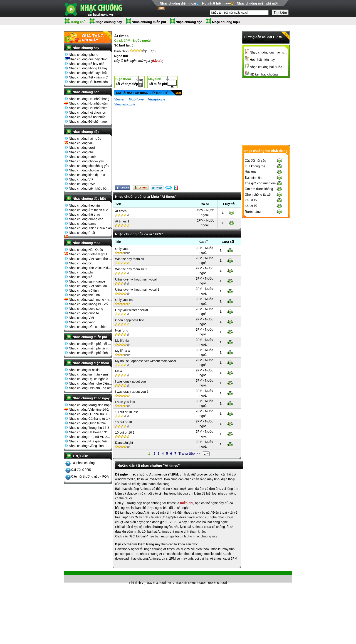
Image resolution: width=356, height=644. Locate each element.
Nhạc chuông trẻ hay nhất (87, 64)
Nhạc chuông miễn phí (149, 22)
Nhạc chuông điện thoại (178, 3)
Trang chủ (78, 22)
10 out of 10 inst (126, 412)
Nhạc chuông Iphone (83, 55)
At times (121, 211)
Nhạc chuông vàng (82, 322)
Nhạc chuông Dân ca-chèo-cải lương (90, 327)
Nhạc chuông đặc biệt (89, 199)
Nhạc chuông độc (189, 22)
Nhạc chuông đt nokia (84, 370)
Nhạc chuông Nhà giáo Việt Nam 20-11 (90, 441)
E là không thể (255, 166)
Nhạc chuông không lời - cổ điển (90, 304)
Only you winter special (131, 310)
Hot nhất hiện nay (215, 3)
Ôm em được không (259, 189)
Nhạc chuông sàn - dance (87, 281)
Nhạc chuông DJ (81, 263)
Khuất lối (251, 200)
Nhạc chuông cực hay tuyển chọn (269, 52)
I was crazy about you (130, 381)
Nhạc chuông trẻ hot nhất (87, 117)
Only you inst (124, 300)
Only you (121, 249)
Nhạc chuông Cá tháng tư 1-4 (90, 419)
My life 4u (122, 341)
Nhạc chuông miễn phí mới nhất (90, 344)
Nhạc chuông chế (81, 152)
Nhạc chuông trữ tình (84, 290)
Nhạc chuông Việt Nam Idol (88, 286)
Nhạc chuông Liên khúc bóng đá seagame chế (90, 188)
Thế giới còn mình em (260, 183)
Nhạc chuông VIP (81, 179)
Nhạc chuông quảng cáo (86, 219)
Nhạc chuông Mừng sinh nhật (90, 405)
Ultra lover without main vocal (136, 279)
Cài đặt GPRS (81, 470)
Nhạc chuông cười (82, 148)
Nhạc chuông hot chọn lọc (87, 112)
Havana (250, 171)
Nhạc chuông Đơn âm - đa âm (90, 388)
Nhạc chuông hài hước (85, 139)
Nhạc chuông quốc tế (84, 313)
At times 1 (122, 221)
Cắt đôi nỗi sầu (255, 161)
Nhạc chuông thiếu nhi (85, 295)
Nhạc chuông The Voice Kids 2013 (90, 268)
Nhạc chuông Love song (86, 309)
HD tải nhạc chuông (264, 74)
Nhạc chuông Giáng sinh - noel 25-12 (90, 446)
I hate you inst (125, 402)
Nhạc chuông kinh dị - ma (87, 175)
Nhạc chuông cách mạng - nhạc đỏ (90, 300)
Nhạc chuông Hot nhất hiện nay (90, 108)
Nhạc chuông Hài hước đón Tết (90, 82)
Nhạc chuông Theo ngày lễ (91, 400)
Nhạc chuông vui (81, 143)
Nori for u (122, 330)
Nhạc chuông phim (82, 272)
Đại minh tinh (254, 178)
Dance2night (124, 443)
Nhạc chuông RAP (82, 184)
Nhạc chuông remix (83, 157)
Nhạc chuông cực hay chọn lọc (90, 59)
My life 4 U (123, 351)
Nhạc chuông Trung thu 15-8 (89, 428)
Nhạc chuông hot (86, 92)
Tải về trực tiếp (127, 82)
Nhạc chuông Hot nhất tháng (89, 99)
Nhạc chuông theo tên (84, 205)
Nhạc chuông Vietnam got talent (90, 254)
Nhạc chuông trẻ (80, 277)
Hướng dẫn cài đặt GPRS (263, 37)
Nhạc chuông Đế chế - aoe (88, 122)
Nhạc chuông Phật (82, 233)
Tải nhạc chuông (83, 463)
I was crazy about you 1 (132, 392)
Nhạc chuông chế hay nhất (88, 73)
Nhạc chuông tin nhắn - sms (89, 374)
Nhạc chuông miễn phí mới (257, 3)
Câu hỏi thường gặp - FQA (90, 476)
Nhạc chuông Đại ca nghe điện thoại (90, 379)
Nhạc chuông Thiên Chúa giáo (90, 228)
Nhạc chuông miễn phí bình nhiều (90, 353)
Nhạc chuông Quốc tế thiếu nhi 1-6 (90, 423)
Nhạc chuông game (83, 224)
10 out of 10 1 (125, 432)
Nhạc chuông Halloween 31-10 (90, 432)
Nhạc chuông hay (109, 22)
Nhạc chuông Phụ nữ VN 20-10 (90, 437)
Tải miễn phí (158, 82)
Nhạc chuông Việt (81, 318)
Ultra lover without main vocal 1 (137, 290)
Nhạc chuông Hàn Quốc (86, 250)
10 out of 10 (124, 422)
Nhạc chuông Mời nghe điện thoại (90, 383)
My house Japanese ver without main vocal (146, 361)
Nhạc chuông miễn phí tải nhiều (90, 348)
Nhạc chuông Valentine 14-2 (89, 410)
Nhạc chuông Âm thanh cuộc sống (90, 210)
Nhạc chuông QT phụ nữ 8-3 (89, 414)
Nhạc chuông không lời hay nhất (90, 68)
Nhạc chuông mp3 (226, 22)
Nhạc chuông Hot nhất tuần (88, 103)
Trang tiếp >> (189, 453)
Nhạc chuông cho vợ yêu (87, 161)
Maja (119, 371)
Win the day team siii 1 (131, 269)
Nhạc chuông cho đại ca (86, 170)
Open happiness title (130, 320)
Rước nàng (253, 212)
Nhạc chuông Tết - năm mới (89, 77)
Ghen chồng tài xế (258, 195)
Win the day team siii (130, 259)
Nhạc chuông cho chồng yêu (89, 166)
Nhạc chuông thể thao (84, 215)
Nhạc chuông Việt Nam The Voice (90, 259)
